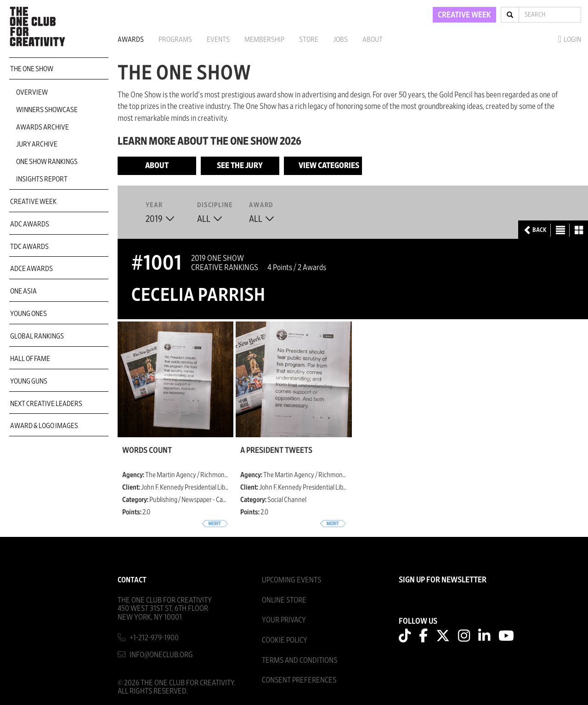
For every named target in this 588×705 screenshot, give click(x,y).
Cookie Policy (285, 640)
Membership (264, 39)
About (373, 39)
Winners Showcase (47, 110)
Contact (132, 580)
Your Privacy (284, 620)
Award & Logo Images (44, 426)
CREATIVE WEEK (464, 15)
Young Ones (28, 314)
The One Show (32, 69)
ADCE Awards (31, 269)
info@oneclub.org (161, 655)
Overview (32, 92)
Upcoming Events (291, 580)
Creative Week (33, 202)
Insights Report (42, 179)
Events (218, 39)
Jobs (340, 39)
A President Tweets (276, 451)
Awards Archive (42, 127)
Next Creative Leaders (46, 404)
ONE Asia (23, 291)
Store (309, 39)
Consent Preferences (299, 680)
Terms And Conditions (300, 660)
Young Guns (29, 381)
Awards (131, 39)
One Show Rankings (47, 162)
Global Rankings (37, 336)
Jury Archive (37, 144)
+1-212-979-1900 (154, 638)
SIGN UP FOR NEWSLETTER (443, 580)
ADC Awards (30, 224)
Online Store (284, 600)
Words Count (147, 451)
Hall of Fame (30, 359)
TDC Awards (29, 247)
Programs (175, 39)
